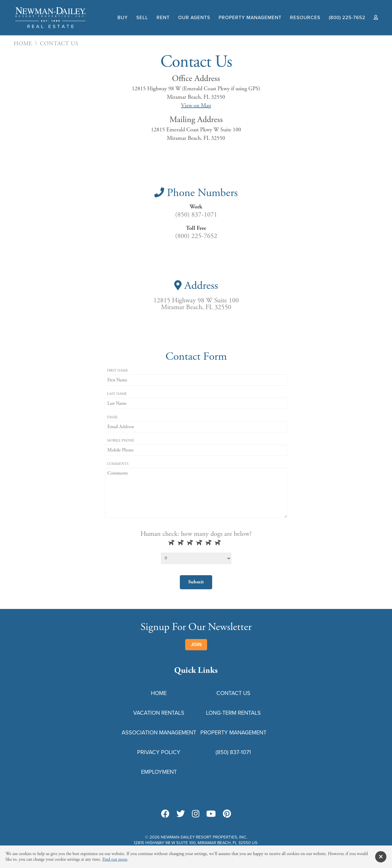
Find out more (115, 859)
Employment (159, 772)
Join (196, 645)
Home (23, 44)
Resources (305, 18)
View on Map (196, 106)
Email (113, 417)
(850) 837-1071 (233, 752)
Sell (142, 18)
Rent (163, 18)
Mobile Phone (121, 441)
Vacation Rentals (159, 713)
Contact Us (233, 693)
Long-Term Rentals (233, 713)
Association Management (159, 732)
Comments (118, 464)
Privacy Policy (159, 752)
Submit (196, 582)
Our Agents (194, 18)
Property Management (250, 18)
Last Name (117, 394)
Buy (123, 18)
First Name (118, 371)
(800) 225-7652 (347, 18)
